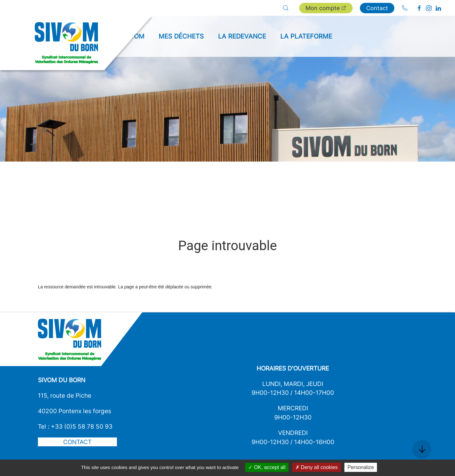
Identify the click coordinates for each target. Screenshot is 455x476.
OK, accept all (267, 467)
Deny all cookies (317, 467)
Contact (377, 8)
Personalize (361, 467)
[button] (286, 8)
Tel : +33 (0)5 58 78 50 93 (75, 426)
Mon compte (326, 8)
